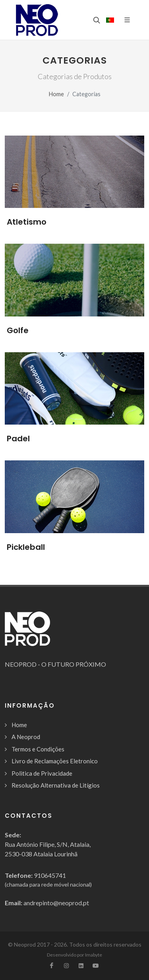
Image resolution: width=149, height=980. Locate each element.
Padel (18, 439)
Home (56, 94)
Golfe (18, 330)
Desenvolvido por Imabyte (74, 955)
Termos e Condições (38, 749)
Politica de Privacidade (42, 773)
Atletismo (27, 222)
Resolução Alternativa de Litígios (56, 785)
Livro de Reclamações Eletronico (55, 761)
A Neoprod (26, 737)
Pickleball (26, 547)
